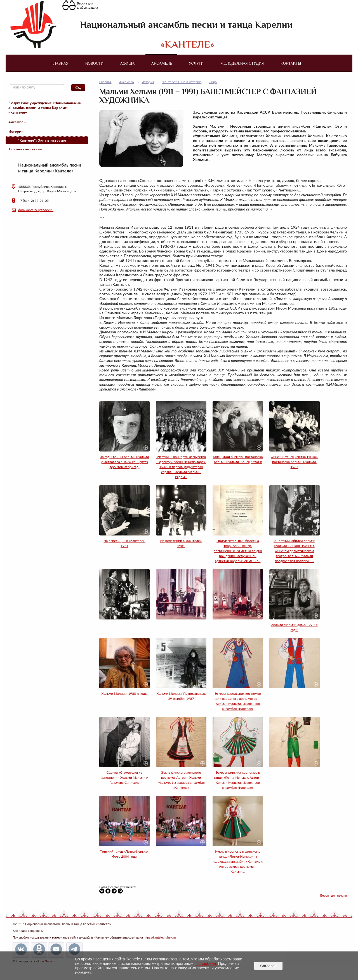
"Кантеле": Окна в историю (42, 140)
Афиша (127, 63)
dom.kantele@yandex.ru (36, 210)
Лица (213, 82)
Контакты (291, 63)
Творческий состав (25, 149)
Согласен (268, 966)
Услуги (196, 63)
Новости (94, 63)
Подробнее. (206, 963)
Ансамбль (162, 63)
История (16, 131)
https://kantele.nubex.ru (160, 937)
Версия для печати (334, 895)
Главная (60, 63)
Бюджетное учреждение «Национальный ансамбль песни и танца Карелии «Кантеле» (45, 108)
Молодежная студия (242, 63)
